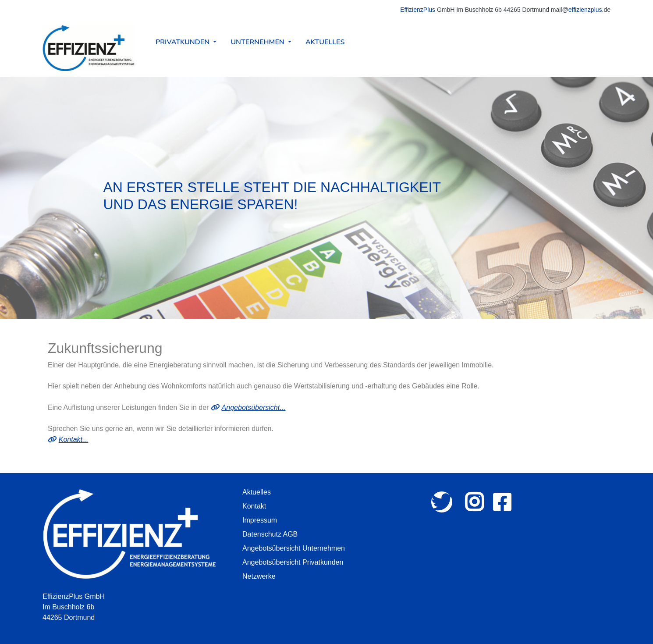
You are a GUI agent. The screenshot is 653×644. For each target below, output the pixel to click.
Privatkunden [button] (183, 42)
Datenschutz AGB (270, 534)
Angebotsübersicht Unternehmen (294, 548)
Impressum (260, 520)
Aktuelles (325, 42)
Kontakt (254, 506)
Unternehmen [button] (258, 42)
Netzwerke (259, 576)
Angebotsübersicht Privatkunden (293, 562)
